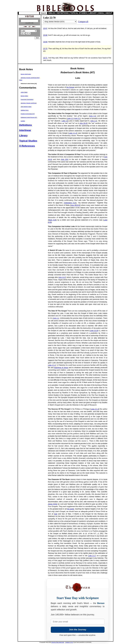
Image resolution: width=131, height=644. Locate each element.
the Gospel (70, 87)
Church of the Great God (58, 642)
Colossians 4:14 (70, 203)
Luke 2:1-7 (92, 556)
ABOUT (109, 13)
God (56, 514)
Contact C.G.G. (69, 642)
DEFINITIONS (63, 13)
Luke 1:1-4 (73, 133)
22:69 (45, 42)
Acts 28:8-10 (75, 205)
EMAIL (101, 13)
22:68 (45, 35)
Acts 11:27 (62, 277)
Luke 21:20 (94, 331)
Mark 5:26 (52, 220)
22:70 (45, 49)
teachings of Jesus (61, 368)
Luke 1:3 (70, 118)
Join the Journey (78, 630)
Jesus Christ (53, 504)
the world (71, 509)
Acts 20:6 (65, 159)
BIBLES (52, 13)
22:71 (45, 58)
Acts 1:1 (93, 116)
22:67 (45, 28)
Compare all (83, 22)
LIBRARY (93, 13)
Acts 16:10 (84, 123)
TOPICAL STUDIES (79, 13)
